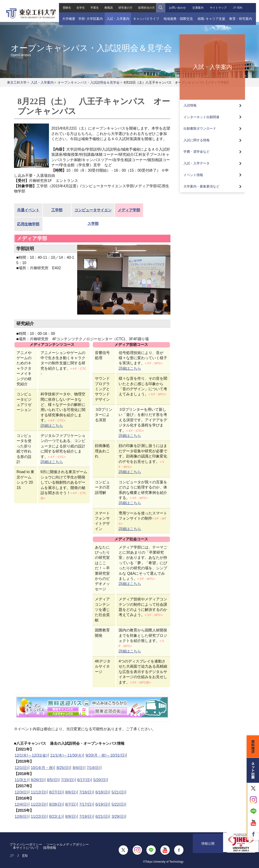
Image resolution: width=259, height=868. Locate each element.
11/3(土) (21, 780)
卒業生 (93, 5)
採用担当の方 (147, 5)
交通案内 (199, 5)
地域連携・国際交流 (179, 16)
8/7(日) (71, 804)
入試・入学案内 (117, 16)
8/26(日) (38, 780)
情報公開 (208, 850)
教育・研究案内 (243, 16)
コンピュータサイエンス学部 (93, 213)
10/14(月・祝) (42, 768)
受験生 (64, 5)
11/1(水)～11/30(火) (67, 755)
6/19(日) (102, 804)
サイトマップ (220, 5)
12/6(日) (21, 817)
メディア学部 (129, 210)
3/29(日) (118, 817)
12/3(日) (21, 792)
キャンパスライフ (146, 16)
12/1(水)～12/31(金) (31, 755)
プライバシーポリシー (26, 844)
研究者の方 (125, 5)
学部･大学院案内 (88, 16)
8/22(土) (56, 817)
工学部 (57, 210)
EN (242, 5)
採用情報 (50, 848)
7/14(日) (93, 768)
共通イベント (28, 210)
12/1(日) (21, 768)
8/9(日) (71, 817)
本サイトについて (26, 848)
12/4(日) (21, 804)
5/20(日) (100, 780)
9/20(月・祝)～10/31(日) (106, 755)
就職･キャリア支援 (213, 16)
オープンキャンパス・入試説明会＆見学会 (89, 82)
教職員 (108, 5)
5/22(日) (118, 804)
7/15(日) (68, 780)
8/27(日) (56, 792)
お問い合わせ (178, 5)
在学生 (79, 5)
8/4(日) (78, 768)
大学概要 (66, 16)
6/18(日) (102, 792)
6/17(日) (84, 780)
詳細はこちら (52, 426)
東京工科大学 (17, 82)
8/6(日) (71, 792)
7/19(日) (86, 817)
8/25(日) (63, 768)
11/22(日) (39, 804)
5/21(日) (118, 792)
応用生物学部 (28, 224)
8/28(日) (56, 804)
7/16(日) (86, 792)
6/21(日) (102, 817)
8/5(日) (53, 780)
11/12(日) (39, 792)
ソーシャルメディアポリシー (68, 844)
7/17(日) (86, 804)
